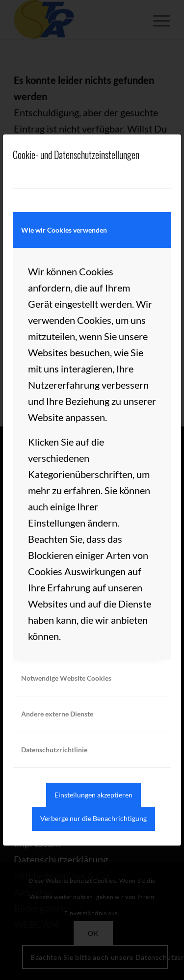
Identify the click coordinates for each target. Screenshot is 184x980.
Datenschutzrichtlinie (54, 750)
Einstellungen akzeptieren (93, 795)
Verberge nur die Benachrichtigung (93, 818)
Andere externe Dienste (57, 714)
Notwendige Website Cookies (66, 678)
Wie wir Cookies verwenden (64, 230)
